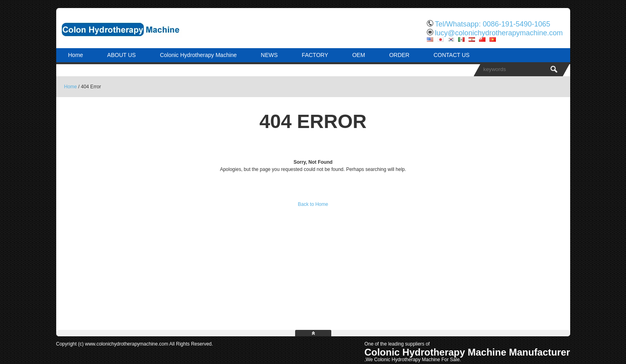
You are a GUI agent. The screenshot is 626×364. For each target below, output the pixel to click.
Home (76, 55)
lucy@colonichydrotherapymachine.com (499, 33)
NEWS (269, 55)
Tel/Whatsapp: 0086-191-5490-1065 (492, 24)
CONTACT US (452, 55)
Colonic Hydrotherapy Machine (198, 55)
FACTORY (315, 55)
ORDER (399, 55)
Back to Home (313, 204)
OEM (359, 55)
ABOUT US (121, 55)
